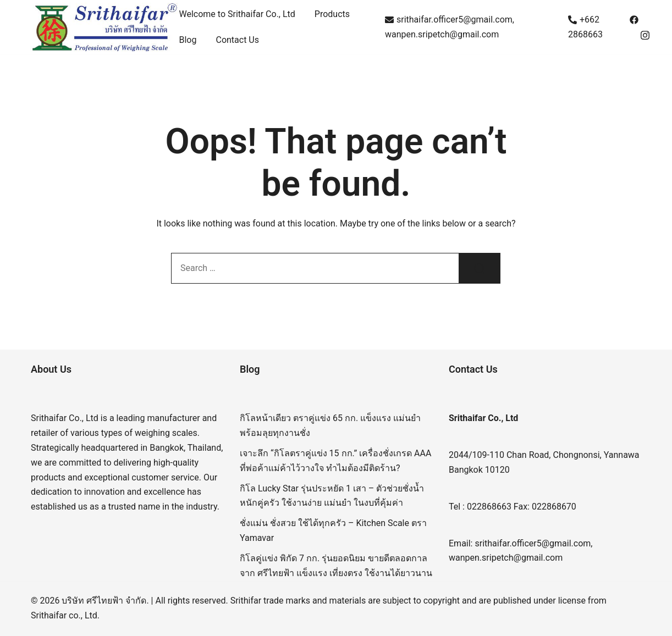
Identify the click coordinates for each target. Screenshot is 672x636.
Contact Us (237, 40)
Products (332, 14)
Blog (188, 40)
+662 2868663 (585, 27)
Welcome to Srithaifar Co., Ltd (237, 14)
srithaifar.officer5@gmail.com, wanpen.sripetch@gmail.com (450, 27)
